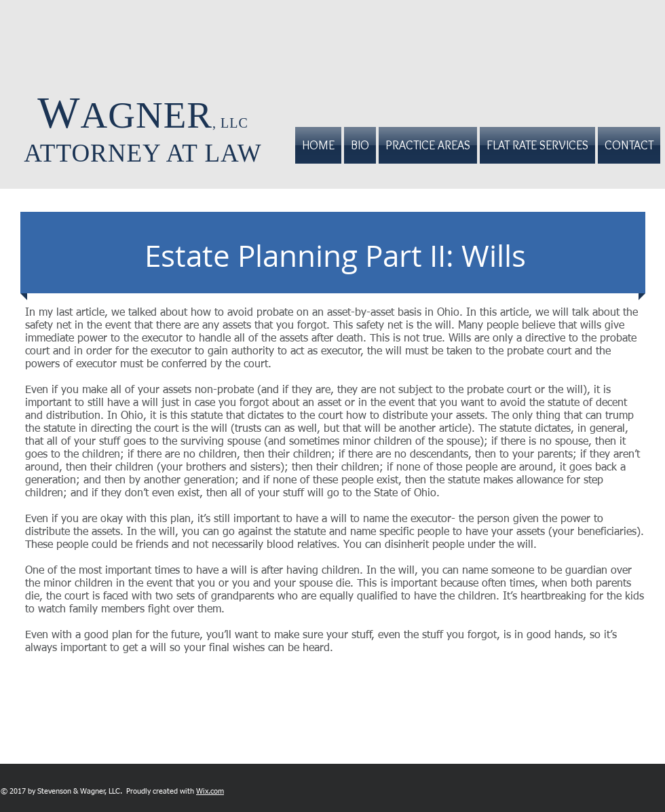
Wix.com (210, 791)
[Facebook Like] (283, 791)
